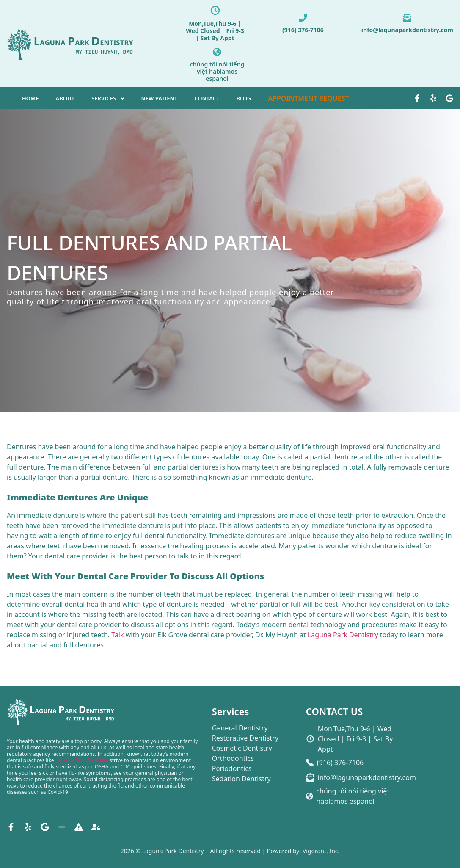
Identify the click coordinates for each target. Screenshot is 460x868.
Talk (117, 635)
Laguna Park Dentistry (343, 635)
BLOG (244, 98)
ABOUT (65, 98)
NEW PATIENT (160, 98)
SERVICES (104, 98)
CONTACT (207, 98)
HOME (30, 98)
